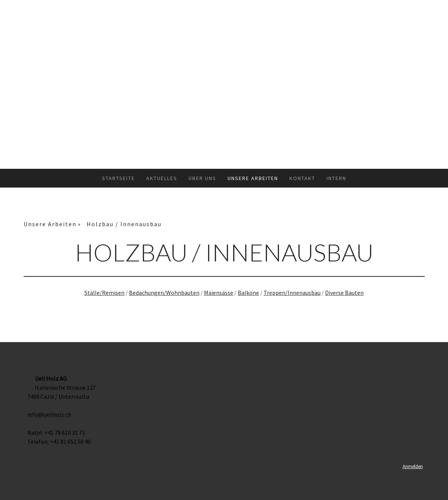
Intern (336, 178)
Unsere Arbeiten (253, 178)
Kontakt (302, 178)
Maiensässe (219, 293)
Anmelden (413, 466)
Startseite (118, 178)
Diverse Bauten (344, 293)
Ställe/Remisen (104, 293)
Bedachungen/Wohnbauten (164, 293)
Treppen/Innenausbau (292, 293)
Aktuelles (162, 178)
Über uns (202, 178)
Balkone (248, 293)
